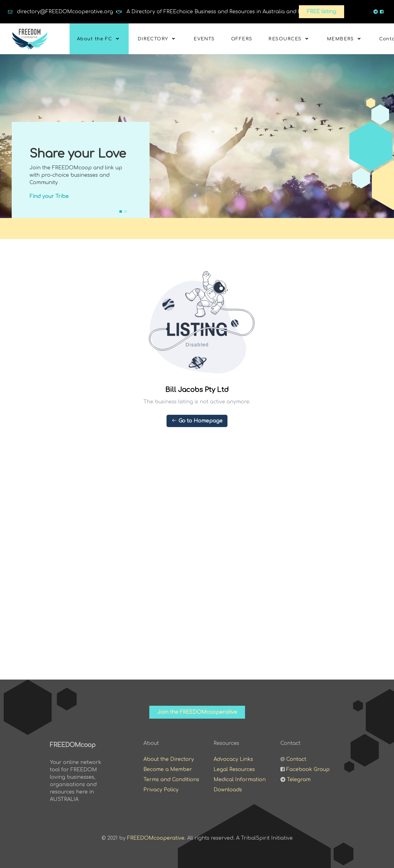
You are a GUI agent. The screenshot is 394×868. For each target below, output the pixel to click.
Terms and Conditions (171, 780)
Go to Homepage (197, 421)
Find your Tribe (49, 196)
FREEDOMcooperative (156, 838)
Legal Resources (234, 769)
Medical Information (240, 780)
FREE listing (322, 12)
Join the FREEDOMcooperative (197, 712)
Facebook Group (308, 769)
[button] (121, 212)
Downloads (228, 790)
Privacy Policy (161, 790)
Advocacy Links (233, 759)
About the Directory (169, 759)
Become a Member (168, 769)
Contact (296, 759)
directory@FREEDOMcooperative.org (65, 12)
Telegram (299, 780)
